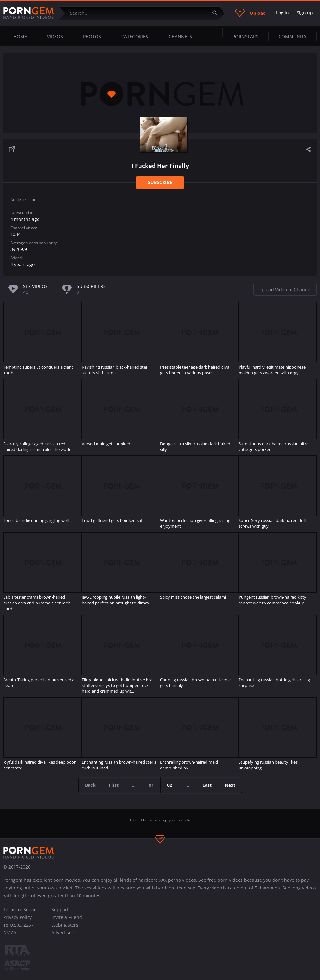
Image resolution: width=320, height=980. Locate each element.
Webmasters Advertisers (65, 929)
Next (230, 785)
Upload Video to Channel (285, 289)
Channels (180, 36)
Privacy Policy (17, 917)
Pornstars (245, 36)
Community (293, 36)
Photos (92, 36)
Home (20, 36)
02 (170, 785)
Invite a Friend (67, 917)
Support (60, 910)
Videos (55, 36)
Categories (135, 36)
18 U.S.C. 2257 (18, 925)
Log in (282, 13)
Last (207, 785)
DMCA (10, 933)
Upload (250, 13)
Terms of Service (21, 910)
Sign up (305, 13)
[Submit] (217, 13)
